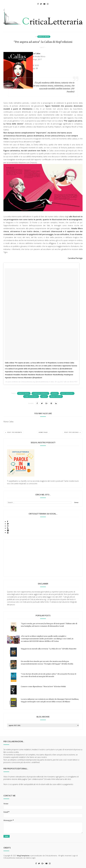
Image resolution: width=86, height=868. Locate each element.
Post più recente (14, 432)
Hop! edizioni (67, 393)
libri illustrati (31, 397)
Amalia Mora (44, 37)
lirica (44, 397)
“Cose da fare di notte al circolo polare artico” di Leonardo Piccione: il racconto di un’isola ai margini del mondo (48, 675)
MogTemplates (23, 856)
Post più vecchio (73, 432)
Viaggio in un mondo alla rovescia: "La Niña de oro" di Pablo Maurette (49, 649)
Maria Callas (56, 397)
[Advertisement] (43, 558)
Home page (43, 432)
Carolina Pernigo (40, 393)
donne (55, 393)
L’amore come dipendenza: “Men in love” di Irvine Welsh (43, 687)
